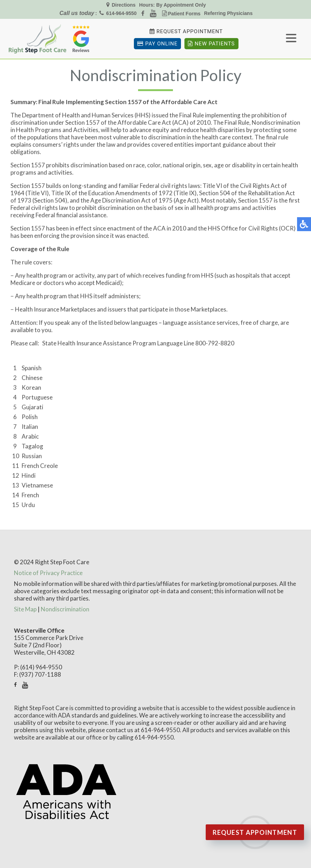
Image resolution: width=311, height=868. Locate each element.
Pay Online (157, 44)
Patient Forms (184, 14)
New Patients (211, 44)
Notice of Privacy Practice (48, 573)
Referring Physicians (228, 13)
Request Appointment (190, 31)
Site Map (25, 609)
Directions (123, 5)
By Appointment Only (181, 5)
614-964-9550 (122, 13)
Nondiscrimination (65, 609)
